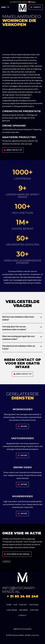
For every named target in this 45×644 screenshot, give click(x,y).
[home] (22, 8)
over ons (34, 610)
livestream (12, 610)
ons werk (23, 610)
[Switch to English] (32, 2)
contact (22, 615)
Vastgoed (34, 605)
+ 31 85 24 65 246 (22, 596)
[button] (5, 7)
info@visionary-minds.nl (19, 590)
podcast (23, 605)
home (9, 605)
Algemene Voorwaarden (22, 629)
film (15, 605)
